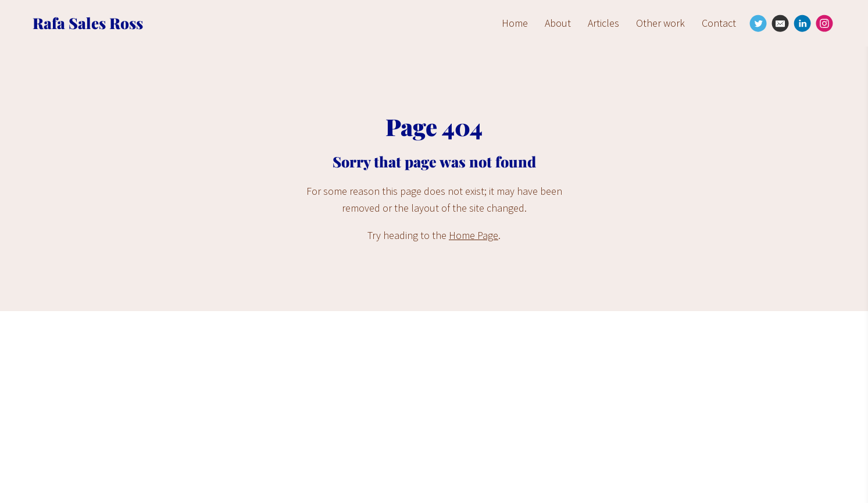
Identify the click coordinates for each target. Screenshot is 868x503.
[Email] (780, 23)
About (558, 23)
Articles (603, 23)
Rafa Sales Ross (88, 23)
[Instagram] (824, 23)
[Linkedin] (802, 23)
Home (515, 23)
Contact (719, 23)
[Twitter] (758, 23)
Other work (660, 23)
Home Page (474, 235)
